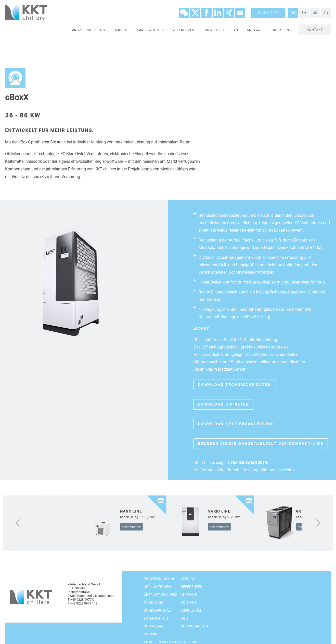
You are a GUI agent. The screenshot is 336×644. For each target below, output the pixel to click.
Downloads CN (194, 626)
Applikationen (150, 30)
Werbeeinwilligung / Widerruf (172, 642)
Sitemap (151, 634)
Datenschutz (156, 618)
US (315, 13)
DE (293, 13)
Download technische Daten (235, 385)
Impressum (191, 610)
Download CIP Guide (223, 404)
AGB (184, 618)
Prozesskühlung (88, 30)
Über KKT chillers (221, 30)
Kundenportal (268, 13)
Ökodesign (282, 30)
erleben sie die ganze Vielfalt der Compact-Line (261, 444)
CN (326, 13)
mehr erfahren (131, 527)
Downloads (155, 626)
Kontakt (315, 30)
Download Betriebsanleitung (236, 424)
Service (121, 30)
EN (304, 13)
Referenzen (184, 30)
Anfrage (255, 30)
